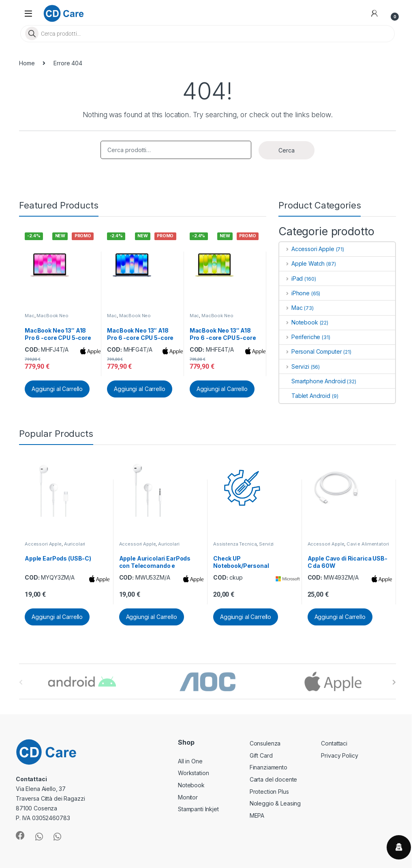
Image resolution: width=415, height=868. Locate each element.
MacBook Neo (52, 316)
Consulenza (265, 743)
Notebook (299, 322)
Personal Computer (310, 351)
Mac (30, 316)
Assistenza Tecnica (235, 544)
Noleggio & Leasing (275, 803)
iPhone (294, 293)
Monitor (188, 797)
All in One (190, 761)
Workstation (193, 773)
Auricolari (75, 544)
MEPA (257, 815)
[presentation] (394, 682)
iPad (291, 278)
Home (27, 63)
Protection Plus (269, 792)
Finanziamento (268, 767)
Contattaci (334, 743)
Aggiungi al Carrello (57, 389)
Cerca (287, 150)
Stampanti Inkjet (198, 809)
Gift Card (261, 755)
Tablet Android (305, 396)
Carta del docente (274, 779)
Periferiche (300, 337)
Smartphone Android (312, 381)
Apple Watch (302, 263)
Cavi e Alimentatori (368, 544)
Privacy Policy (339, 755)
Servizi (294, 366)
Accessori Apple (307, 249)
